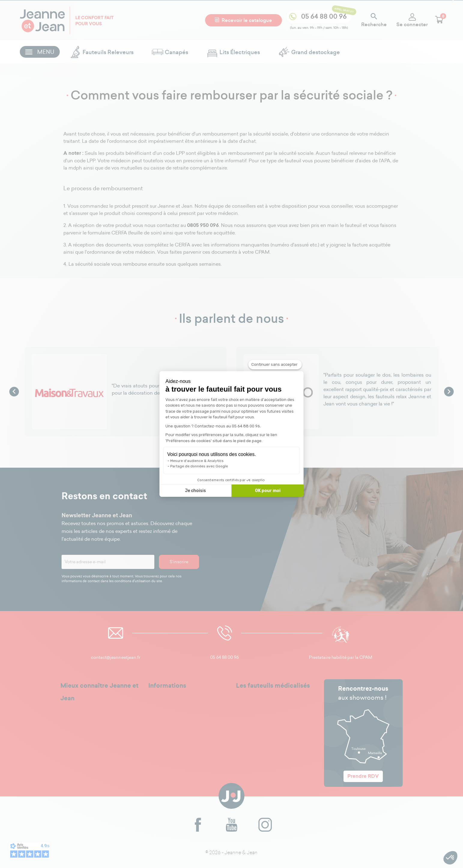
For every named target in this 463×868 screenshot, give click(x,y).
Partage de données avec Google (199, 466)
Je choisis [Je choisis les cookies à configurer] (195, 491)
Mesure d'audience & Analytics (197, 461)
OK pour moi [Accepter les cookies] (268, 491)
